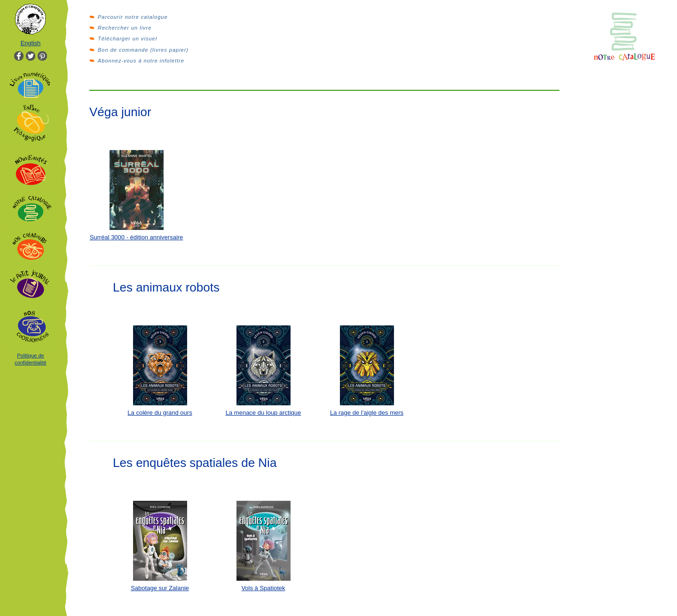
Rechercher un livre (125, 28)
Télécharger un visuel (127, 39)
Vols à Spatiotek (263, 588)
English (31, 43)
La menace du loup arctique (263, 413)
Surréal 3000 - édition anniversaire (137, 237)
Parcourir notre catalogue (133, 17)
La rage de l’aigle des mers (367, 413)
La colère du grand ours (160, 413)
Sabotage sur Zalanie (160, 588)
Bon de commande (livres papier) (143, 50)
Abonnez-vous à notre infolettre (141, 61)
